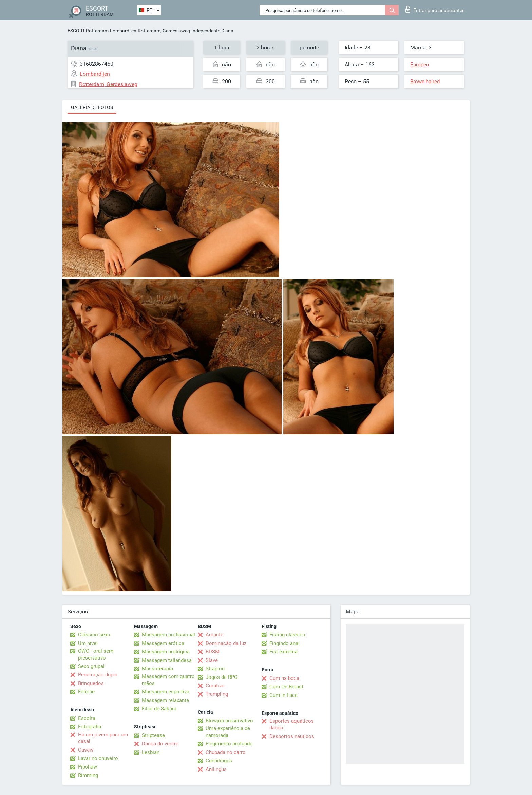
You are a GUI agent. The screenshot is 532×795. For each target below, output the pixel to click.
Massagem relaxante (165, 700)
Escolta (87, 718)
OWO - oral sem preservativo (96, 654)
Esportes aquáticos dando (292, 724)
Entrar (435, 9)
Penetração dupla (98, 675)
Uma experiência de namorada (228, 732)
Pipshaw (88, 767)
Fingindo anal (284, 643)
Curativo (215, 686)
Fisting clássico (287, 635)
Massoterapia (157, 669)
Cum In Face (283, 695)
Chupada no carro (226, 752)
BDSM (213, 652)
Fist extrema (283, 652)
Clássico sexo (94, 635)
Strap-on (215, 669)
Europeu (420, 65)
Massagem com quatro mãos (168, 680)
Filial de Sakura (159, 709)
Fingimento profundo (229, 744)
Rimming (88, 775)
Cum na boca (284, 678)
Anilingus (216, 769)
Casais (86, 750)
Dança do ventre (160, 744)
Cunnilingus (219, 761)
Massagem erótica (163, 643)
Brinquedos (91, 683)
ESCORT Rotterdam (88, 31)
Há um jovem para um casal (103, 738)
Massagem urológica (166, 652)
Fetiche (86, 692)
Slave (212, 660)
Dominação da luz (226, 643)
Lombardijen (123, 31)
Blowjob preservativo (229, 721)
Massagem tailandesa (167, 660)
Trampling (217, 694)
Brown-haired (425, 82)
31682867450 (97, 64)
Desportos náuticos (292, 736)
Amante (214, 635)
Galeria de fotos (92, 107)
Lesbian (151, 752)
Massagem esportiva (166, 692)
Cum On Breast (286, 687)
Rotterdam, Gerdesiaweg (164, 31)
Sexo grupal (91, 666)
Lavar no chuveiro (98, 758)
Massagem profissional (168, 635)
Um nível (88, 643)
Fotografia (90, 727)
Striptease (153, 735)
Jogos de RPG (222, 677)
